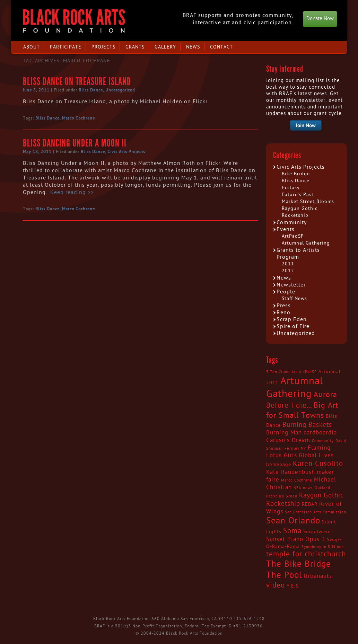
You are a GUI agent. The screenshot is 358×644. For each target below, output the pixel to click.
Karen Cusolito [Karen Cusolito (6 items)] (318, 464)
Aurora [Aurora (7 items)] (325, 395)
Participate (66, 47)
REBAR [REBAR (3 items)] (310, 504)
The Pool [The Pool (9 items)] (284, 575)
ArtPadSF (293, 236)
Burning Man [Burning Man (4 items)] (284, 433)
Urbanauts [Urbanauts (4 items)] (318, 576)
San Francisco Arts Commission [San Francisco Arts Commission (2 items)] (316, 512)
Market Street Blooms (308, 201)
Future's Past (298, 195)
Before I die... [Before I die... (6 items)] (289, 406)
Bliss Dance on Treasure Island (77, 81)
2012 (288, 271)
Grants (135, 47)
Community (292, 222)
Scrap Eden (292, 319)
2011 (288, 264)
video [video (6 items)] (276, 585)
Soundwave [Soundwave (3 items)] (317, 532)
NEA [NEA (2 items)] (297, 488)
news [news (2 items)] (308, 488)
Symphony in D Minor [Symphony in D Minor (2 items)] (322, 547)
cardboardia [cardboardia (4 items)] (320, 433)
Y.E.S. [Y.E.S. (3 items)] (293, 586)
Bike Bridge (296, 174)
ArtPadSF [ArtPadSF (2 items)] (308, 372)
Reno (283, 312)
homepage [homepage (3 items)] (279, 465)
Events (286, 229)
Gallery (165, 47)
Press (284, 306)
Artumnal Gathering (306, 243)
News (193, 47)
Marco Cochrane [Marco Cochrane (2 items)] (297, 480)
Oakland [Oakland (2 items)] (322, 488)
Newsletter (291, 285)
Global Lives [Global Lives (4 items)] (316, 456)
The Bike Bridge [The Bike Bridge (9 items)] (299, 564)
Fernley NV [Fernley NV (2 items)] (295, 448)
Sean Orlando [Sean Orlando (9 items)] (293, 521)
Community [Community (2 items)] (323, 441)
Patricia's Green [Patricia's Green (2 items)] (282, 496)
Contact (221, 47)
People (286, 292)
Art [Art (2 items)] (294, 372)
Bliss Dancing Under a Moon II (75, 143)
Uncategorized (120, 90)
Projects (103, 47)
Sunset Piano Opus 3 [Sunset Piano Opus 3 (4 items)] (296, 539)
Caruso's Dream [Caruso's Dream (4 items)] (288, 440)
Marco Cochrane (78, 118)
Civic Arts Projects (126, 152)
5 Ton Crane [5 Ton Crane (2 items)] (278, 372)
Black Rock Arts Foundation (74, 21)
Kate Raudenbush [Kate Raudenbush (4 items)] (291, 472)
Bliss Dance (91, 90)
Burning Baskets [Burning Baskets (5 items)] (307, 425)
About (32, 47)
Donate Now (320, 19)
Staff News (294, 298)
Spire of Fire (293, 326)
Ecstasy (291, 188)
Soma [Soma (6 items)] (292, 531)
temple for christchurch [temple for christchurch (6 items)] (306, 554)
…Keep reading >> (70, 192)
